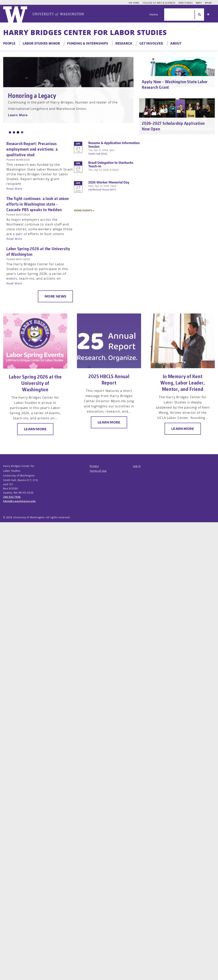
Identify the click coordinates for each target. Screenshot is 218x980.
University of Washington (29, 517)
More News (55, 296)
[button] (10, 132)
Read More (14, 189)
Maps (199, 3)
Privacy (94, 466)
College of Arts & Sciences (159, 3)
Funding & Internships (88, 43)
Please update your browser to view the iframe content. (109, 177)
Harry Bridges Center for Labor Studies (85, 32)
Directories (186, 3)
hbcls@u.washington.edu (20, 501)
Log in (137, 466)
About (176, 43)
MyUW (208, 3)
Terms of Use (98, 471)
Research (124, 43)
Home (154, 14)
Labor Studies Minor (41, 43)
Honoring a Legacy (32, 96)
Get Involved (151, 43)
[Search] (208, 15)
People (9, 43)
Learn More (18, 115)
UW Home (134, 3)
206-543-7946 (12, 497)
